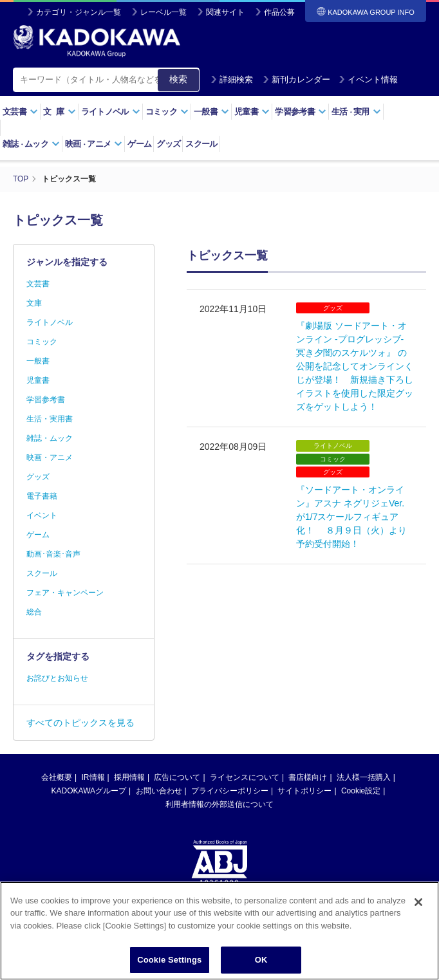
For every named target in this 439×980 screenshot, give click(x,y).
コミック (167, 112)
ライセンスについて (245, 777)
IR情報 (93, 777)
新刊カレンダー (296, 79)
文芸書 (20, 112)
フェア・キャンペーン (65, 592)
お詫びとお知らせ (57, 678)
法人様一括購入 (364, 777)
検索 (178, 79)
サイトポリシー (304, 790)
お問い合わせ (159, 790)
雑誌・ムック (50, 438)
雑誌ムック (31, 144)
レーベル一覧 (163, 12)
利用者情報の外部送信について (219, 804)
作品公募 (279, 12)
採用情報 (129, 777)
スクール (201, 144)
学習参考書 (301, 112)
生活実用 (356, 112)
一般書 (211, 112)
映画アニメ (94, 144)
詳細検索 (232, 79)
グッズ (168, 144)
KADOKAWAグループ (89, 790)
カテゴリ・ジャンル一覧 (79, 12)
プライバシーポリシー (230, 790)
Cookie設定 (361, 790)
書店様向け (308, 777)
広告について (177, 777)
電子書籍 (42, 495)
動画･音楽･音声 (53, 553)
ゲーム (139, 144)
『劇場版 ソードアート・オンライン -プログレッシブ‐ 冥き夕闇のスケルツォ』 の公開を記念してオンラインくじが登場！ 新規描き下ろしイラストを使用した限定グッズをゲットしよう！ (355, 365)
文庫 (34, 302)
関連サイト (225, 12)
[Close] (418, 912)
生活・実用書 (50, 418)
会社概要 (57, 777)
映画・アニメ (50, 457)
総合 (34, 611)
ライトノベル (111, 112)
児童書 (252, 112)
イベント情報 (368, 79)
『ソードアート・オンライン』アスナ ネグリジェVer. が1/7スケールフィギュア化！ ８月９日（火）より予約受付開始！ (351, 517)
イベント (42, 515)
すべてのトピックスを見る (80, 722)
